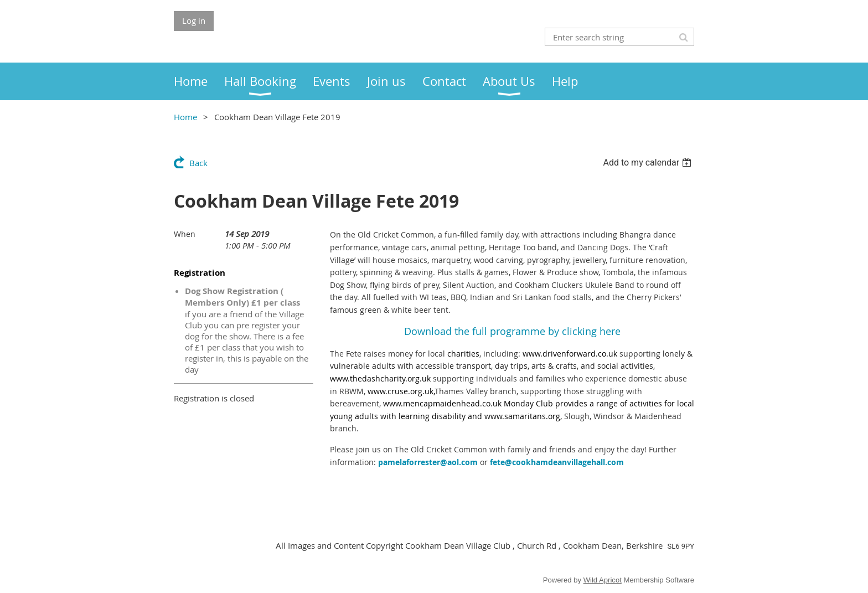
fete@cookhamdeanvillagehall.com (557, 462)
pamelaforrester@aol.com (428, 462)
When (185, 234)
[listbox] (649, 163)
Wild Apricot (603, 580)
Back (198, 163)
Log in (194, 20)
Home (185, 117)
